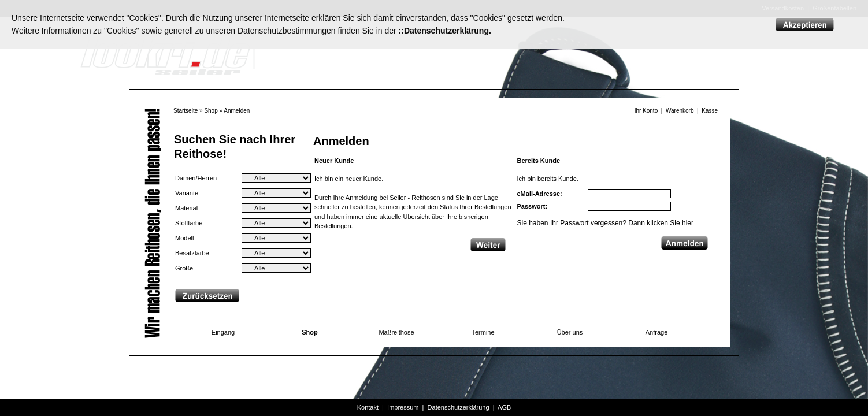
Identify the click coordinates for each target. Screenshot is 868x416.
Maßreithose (396, 332)
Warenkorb (680, 111)
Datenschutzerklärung (459, 407)
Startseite (186, 111)
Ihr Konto (646, 111)
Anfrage (657, 332)
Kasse (710, 111)
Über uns (570, 332)
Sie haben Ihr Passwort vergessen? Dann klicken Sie (606, 223)
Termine (483, 332)
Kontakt (368, 407)
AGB (504, 407)
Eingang (223, 332)
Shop (211, 111)
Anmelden (237, 111)
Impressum (403, 407)
